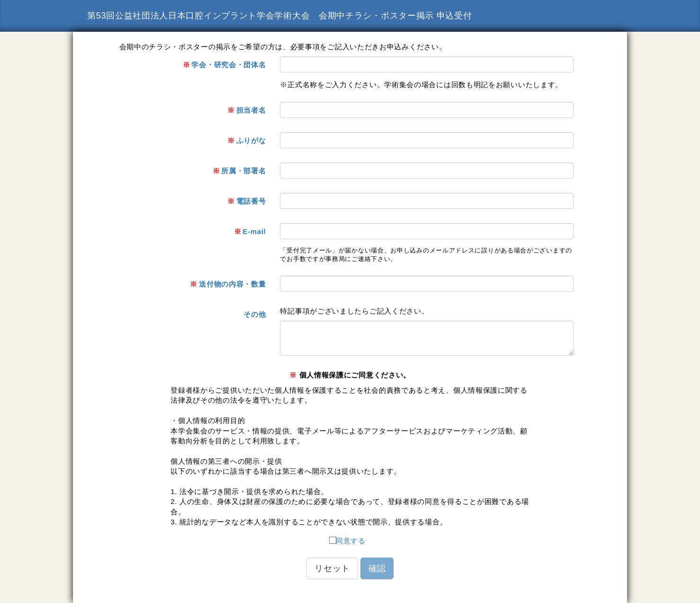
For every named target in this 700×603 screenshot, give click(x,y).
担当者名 (247, 110)
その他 (255, 314)
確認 (377, 568)
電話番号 (247, 201)
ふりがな (247, 140)
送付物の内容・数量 (228, 284)
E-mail (250, 231)
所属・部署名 (239, 171)
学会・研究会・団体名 (224, 65)
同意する (348, 540)
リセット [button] (332, 568)
